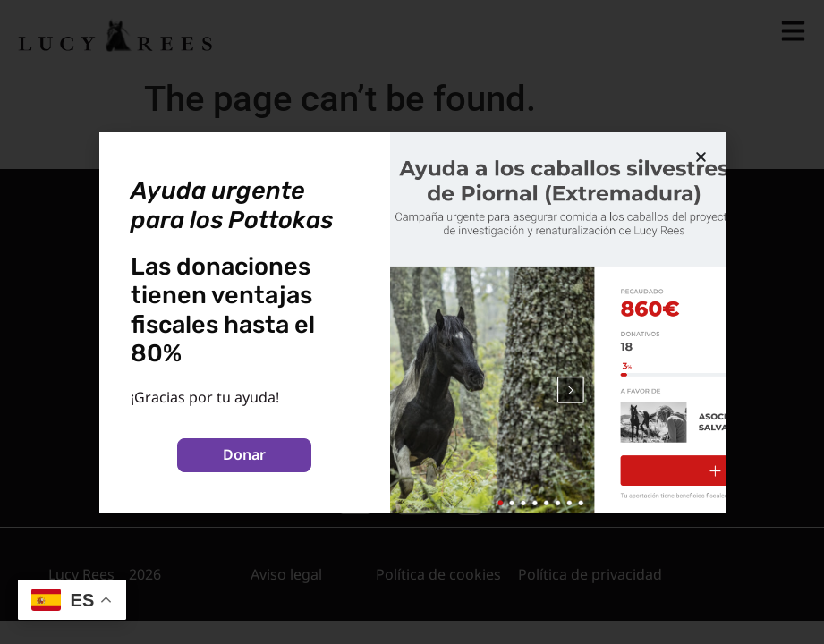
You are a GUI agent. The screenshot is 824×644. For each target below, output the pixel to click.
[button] (701, 157)
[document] (412, 322)
